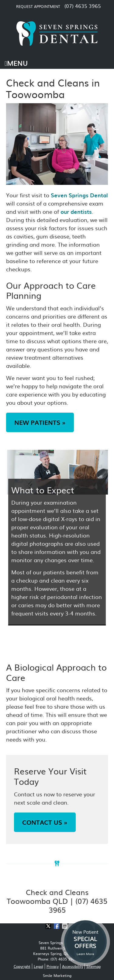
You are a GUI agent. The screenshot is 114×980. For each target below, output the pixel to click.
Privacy (53, 966)
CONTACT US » (45, 822)
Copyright (22, 966)
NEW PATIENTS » (40, 422)
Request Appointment (38, 6)
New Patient (85, 942)
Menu (16, 63)
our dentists (76, 212)
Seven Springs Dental (79, 195)
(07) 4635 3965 (83, 6)
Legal (38, 966)
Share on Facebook (57, 926)
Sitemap (93, 966)
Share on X (49, 926)
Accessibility (73, 966)
